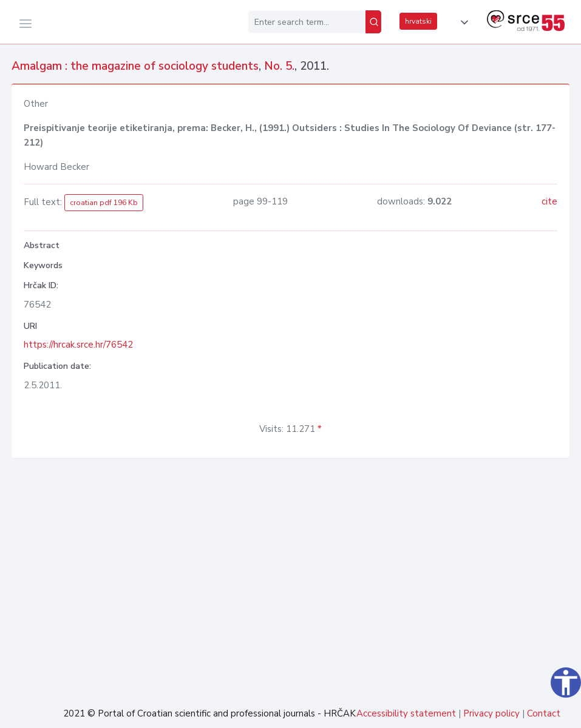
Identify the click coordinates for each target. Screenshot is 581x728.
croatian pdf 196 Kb (104, 203)
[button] (462, 22)
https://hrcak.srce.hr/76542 (78, 345)
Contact (544, 713)
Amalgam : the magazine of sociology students (135, 66)
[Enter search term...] (307, 22)
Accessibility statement (406, 713)
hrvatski (418, 21)
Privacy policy (491, 713)
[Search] (373, 22)
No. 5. (279, 66)
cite (549, 201)
